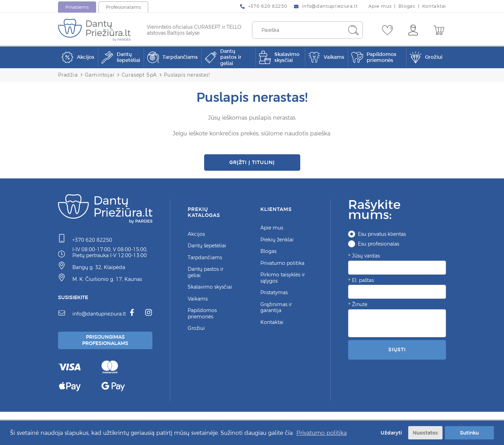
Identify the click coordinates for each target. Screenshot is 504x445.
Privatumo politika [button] (322, 432)
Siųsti (397, 353)
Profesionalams (123, 7)
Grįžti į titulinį (252, 164)
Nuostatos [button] (425, 432)
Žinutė (360, 308)
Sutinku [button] (469, 432)
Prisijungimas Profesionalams (106, 344)
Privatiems (77, 7)
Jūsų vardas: (366, 259)
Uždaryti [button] (390, 432)
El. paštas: (363, 283)
